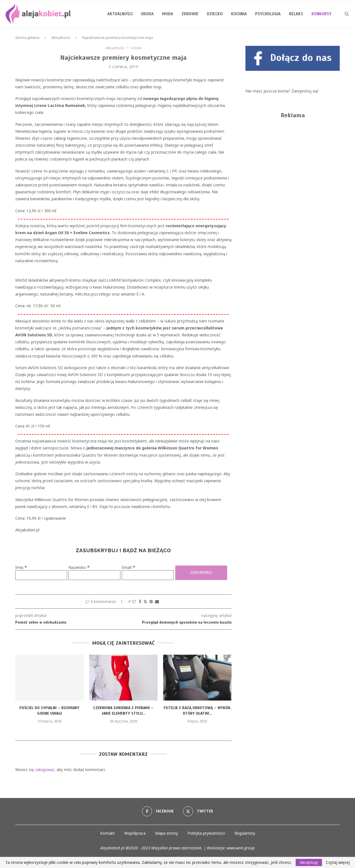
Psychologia (268, 14)
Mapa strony (167, 833)
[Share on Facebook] (140, 601)
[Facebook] (158, 811)
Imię (21, 567)
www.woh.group (241, 848)
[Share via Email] (157, 601)
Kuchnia (239, 14)
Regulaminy (245, 833)
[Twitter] (198, 811)
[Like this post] (134, 601)
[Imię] (41, 575)
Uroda (147, 14)
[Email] (148, 575)
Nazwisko (79, 567)
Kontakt (107, 833)
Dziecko (215, 14)
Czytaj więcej (338, 862)
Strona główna (27, 37)
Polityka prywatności (206, 833)
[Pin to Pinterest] (151, 601)
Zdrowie (190, 14)
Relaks (296, 14)
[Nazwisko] (94, 575)
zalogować (45, 770)
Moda (168, 14)
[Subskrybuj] (201, 573)
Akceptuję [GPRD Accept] (309, 862)
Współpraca (135, 833)
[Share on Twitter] (145, 601)
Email (128, 567)
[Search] (347, 14)
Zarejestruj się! (305, 91)
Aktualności (120, 14)
